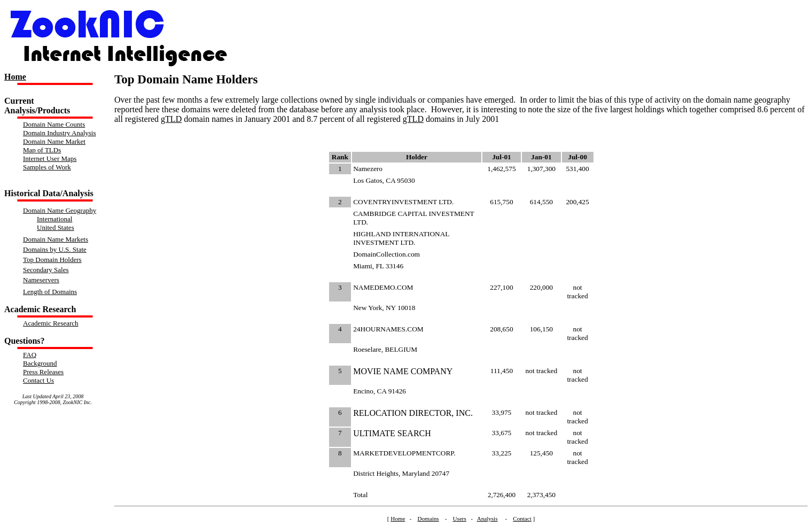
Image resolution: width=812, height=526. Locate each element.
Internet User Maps (50, 158)
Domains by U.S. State (55, 249)
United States (56, 227)
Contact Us (38, 380)
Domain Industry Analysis (60, 133)
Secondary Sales (46, 270)
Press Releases (43, 372)
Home (15, 77)
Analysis (487, 519)
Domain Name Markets (56, 239)
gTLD (171, 119)
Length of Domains (50, 292)
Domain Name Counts (54, 124)
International (54, 219)
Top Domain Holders (52, 260)
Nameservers (41, 280)
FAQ (30, 355)
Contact (522, 519)
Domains (428, 519)
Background (40, 363)
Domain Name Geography (60, 210)
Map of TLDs (42, 150)
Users (460, 519)
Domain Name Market (54, 141)
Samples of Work (47, 167)
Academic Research (51, 323)
